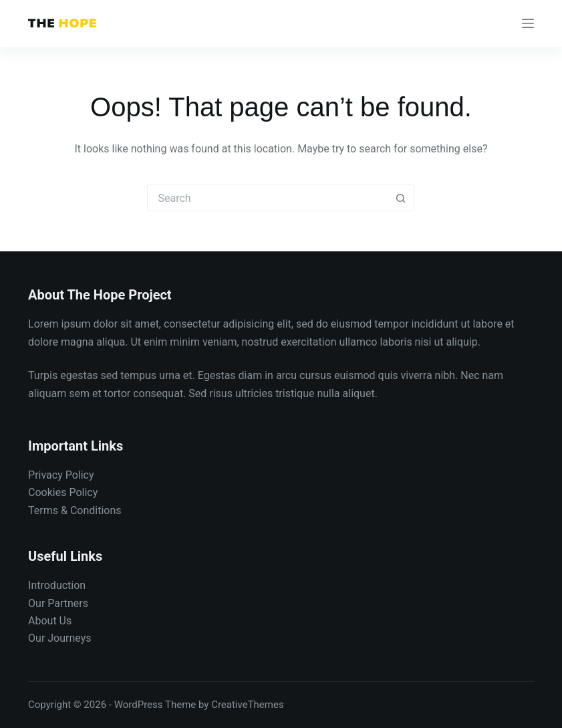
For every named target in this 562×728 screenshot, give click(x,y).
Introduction (57, 585)
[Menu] (528, 23)
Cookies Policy (63, 492)
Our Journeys (59, 638)
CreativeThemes (248, 705)
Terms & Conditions (75, 510)
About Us (50, 621)
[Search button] (401, 198)
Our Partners (58, 603)
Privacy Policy (61, 475)
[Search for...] (267, 198)
